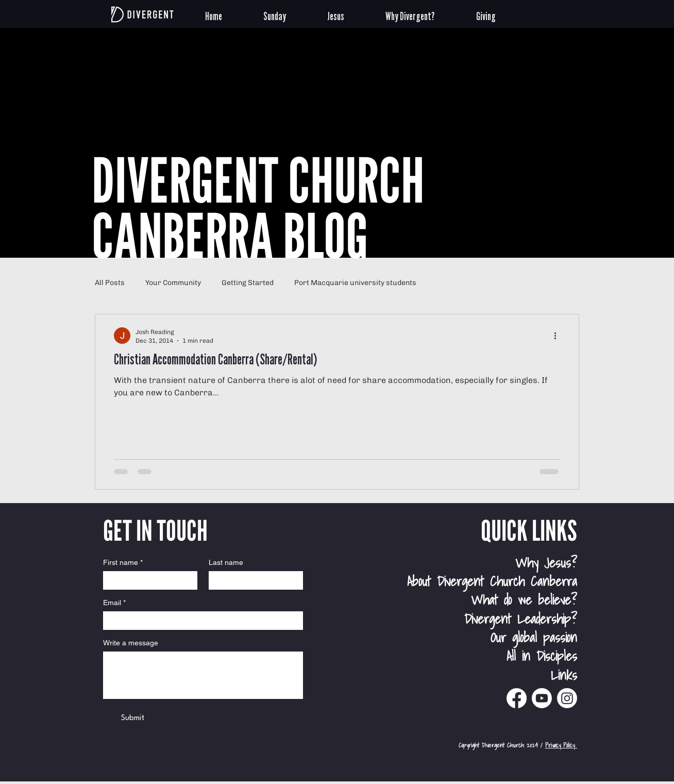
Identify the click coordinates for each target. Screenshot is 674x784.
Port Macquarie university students (355, 283)
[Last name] (253, 580)
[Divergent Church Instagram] (567, 698)
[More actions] (559, 336)
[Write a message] (203, 675)
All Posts (110, 283)
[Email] (200, 621)
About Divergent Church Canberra (492, 581)
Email (114, 603)
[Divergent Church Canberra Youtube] (542, 698)
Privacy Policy (561, 745)
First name (123, 563)
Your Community (173, 283)
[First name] (147, 580)
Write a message (131, 643)
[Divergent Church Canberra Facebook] (517, 698)
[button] (288, 15)
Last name (226, 562)
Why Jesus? (546, 562)
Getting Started (248, 283)
